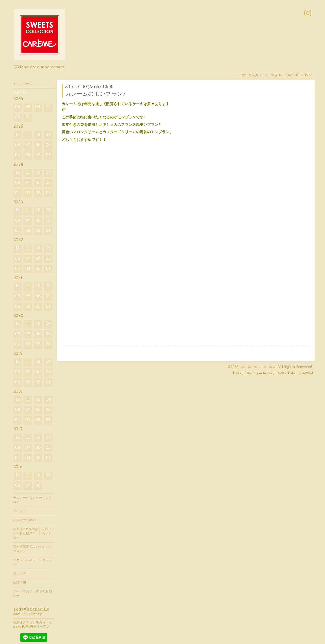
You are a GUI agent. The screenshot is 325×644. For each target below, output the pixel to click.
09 (48, 135)
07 (28, 145)
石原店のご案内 (24, 520)
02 (18, 118)
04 (38, 107)
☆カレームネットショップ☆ (32, 563)
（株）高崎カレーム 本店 (257, 367)
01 (28, 118)
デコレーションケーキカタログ (32, 500)
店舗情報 (19, 583)
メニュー (19, 511)
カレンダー (21, 574)
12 (18, 135)
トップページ (23, 84)
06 (18, 107)
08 (18, 145)
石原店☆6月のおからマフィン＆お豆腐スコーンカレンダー (34, 534)
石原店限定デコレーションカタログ (32, 549)
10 (38, 135)
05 (28, 107)
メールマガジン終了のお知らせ (32, 594)
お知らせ (19, 93)
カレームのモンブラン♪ (95, 94)
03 (48, 107)
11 (28, 135)
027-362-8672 (299, 76)
